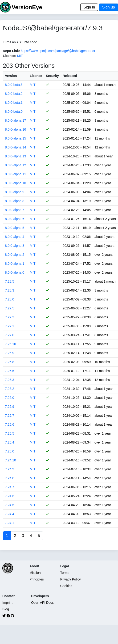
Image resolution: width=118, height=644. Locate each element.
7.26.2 (10, 389)
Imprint (7, 603)
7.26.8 (10, 362)
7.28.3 (10, 290)
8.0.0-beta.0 (14, 112)
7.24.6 (10, 496)
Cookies (66, 586)
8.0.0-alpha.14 (16, 147)
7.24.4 (10, 514)
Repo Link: (11, 51)
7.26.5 (10, 371)
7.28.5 (10, 281)
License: (10, 56)
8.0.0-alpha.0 (15, 272)
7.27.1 (10, 326)
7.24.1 (10, 523)
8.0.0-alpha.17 (16, 120)
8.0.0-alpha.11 (16, 174)
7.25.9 (10, 407)
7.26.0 (10, 398)
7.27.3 (10, 317)
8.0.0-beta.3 (14, 85)
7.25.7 (10, 416)
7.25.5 (10, 433)
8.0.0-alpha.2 (15, 255)
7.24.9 (10, 469)
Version (11, 76)
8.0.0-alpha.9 (15, 192)
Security (52, 76)
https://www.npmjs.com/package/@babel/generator (58, 51)
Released (70, 76)
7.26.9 (10, 353)
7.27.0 (10, 335)
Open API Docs (42, 603)
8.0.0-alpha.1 (15, 264)
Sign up (109, 7)
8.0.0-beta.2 (14, 94)
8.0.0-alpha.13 (16, 156)
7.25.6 (10, 424)
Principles (37, 579)
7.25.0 (10, 451)
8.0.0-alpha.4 (15, 237)
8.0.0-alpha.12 (16, 165)
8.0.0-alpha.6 (15, 219)
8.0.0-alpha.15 (16, 138)
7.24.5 (10, 505)
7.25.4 (10, 442)
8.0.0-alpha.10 (16, 183)
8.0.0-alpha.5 (15, 228)
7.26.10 (10, 344)
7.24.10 (10, 460)
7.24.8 (10, 478)
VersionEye (27, 7)
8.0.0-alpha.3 (15, 246)
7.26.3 (10, 380)
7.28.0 (10, 299)
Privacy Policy (71, 579)
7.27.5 (10, 308)
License (36, 76)
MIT (20, 56)
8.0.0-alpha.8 (15, 201)
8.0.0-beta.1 (14, 103)
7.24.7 (10, 487)
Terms (65, 573)
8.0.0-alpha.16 (16, 129)
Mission (35, 573)
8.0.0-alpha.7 (15, 210)
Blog (6, 609)
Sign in (89, 7)
